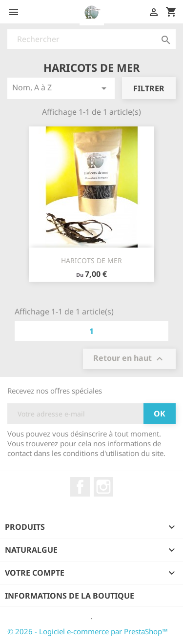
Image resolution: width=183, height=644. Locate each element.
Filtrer (149, 88)
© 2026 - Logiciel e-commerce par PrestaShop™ (88, 631)
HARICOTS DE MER (91, 260)
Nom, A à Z (61, 88)
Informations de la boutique (70, 596)
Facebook (80, 487)
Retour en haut (129, 359)
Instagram (103, 487)
